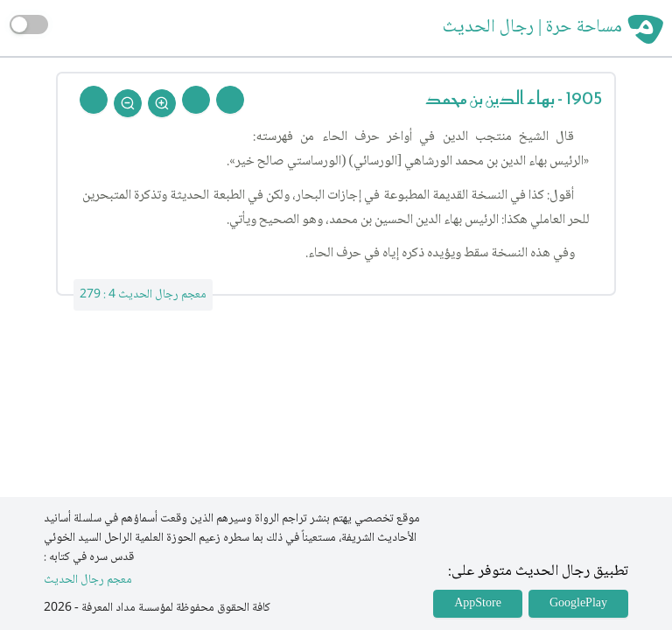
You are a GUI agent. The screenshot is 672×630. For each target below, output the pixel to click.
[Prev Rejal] (230, 100)
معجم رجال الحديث (88, 581)
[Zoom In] (162, 103)
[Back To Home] (94, 100)
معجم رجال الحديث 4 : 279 (143, 295)
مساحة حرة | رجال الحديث (532, 28)
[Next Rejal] (196, 100)
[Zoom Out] (128, 103)
